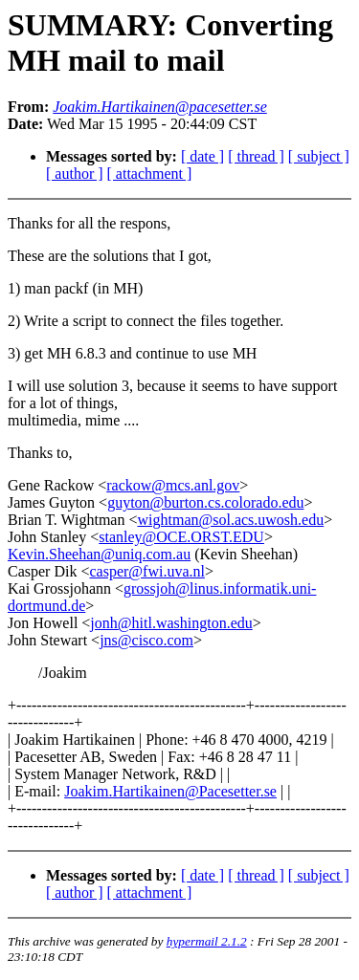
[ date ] (202, 156)
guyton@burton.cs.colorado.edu (205, 502)
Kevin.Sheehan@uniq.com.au (99, 554)
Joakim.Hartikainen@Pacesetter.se (170, 791)
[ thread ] (256, 156)
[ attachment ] (150, 174)
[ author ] (75, 174)
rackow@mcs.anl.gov (173, 485)
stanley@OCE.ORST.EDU (181, 537)
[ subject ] (319, 156)
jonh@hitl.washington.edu (171, 623)
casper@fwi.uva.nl (146, 571)
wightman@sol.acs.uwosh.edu (230, 520)
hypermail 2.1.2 (207, 941)
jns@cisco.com (146, 640)
